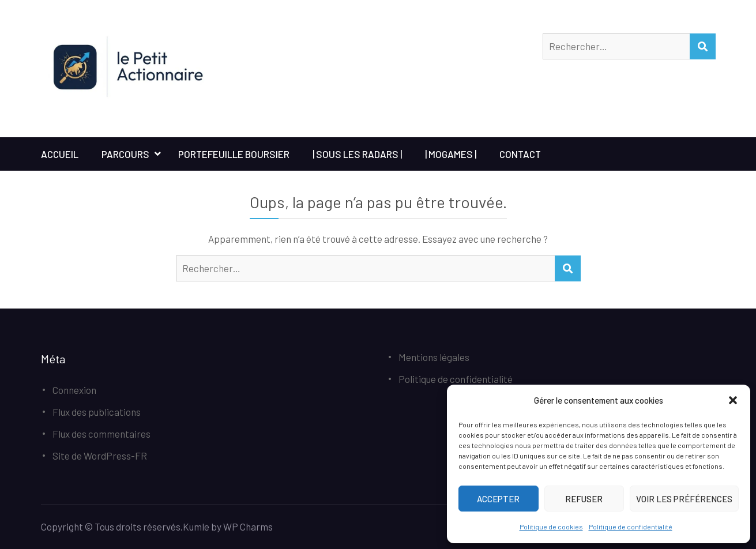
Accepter (498, 499)
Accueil (60, 154)
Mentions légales (434, 357)
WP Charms (248, 527)
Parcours (125, 154)
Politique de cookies (551, 527)
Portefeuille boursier (234, 154)
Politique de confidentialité (631, 527)
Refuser (584, 499)
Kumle (196, 527)
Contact (520, 154)
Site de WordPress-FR (100, 456)
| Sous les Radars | (357, 154)
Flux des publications (97, 412)
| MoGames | (451, 154)
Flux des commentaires (101, 434)
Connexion (74, 390)
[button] (733, 400)
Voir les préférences (684, 499)
